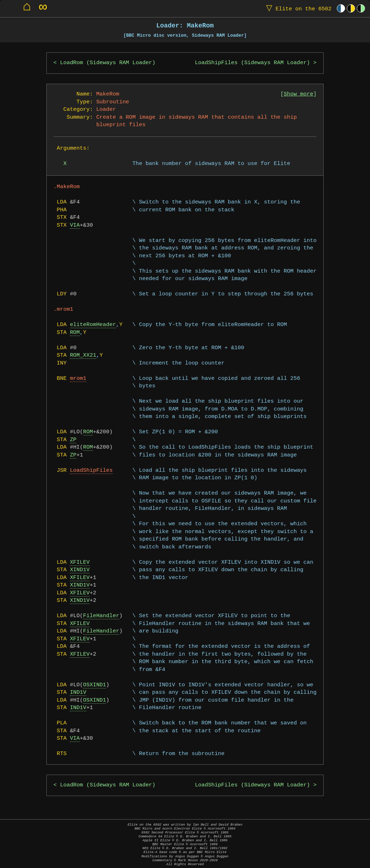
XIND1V (80, 570)
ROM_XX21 (83, 355)
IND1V (78, 693)
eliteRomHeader (93, 325)
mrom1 (78, 379)
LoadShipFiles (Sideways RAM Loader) (252, 63)
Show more (298, 94)
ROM (75, 333)
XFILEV (80, 562)
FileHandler (101, 616)
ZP (73, 440)
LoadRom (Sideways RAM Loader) (108, 63)
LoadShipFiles (91, 471)
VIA (75, 225)
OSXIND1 (95, 685)
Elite (297, 8)
